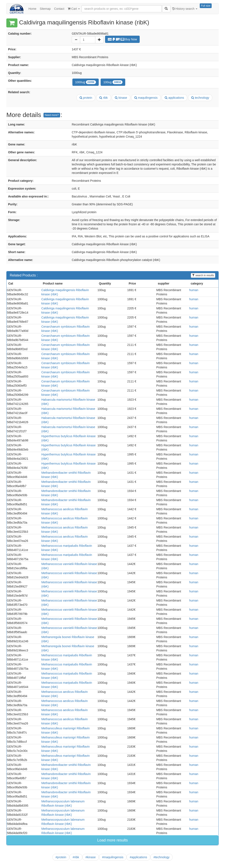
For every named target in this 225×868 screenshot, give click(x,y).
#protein (61, 857)
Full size (206, 6)
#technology (162, 857)
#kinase (91, 857)
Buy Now (122, 39)
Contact (59, 9)
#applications (138, 857)
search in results (203, 275)
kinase (121, 98)
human (194, 290)
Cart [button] (74, 9)
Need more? (52, 115)
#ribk (76, 857)
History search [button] (185, 9)
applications (174, 98)
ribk (103, 98)
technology (200, 98)
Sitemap (45, 9)
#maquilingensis (113, 857)
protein (86, 98)
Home (32, 9)
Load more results (112, 840)
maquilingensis (146, 98)
